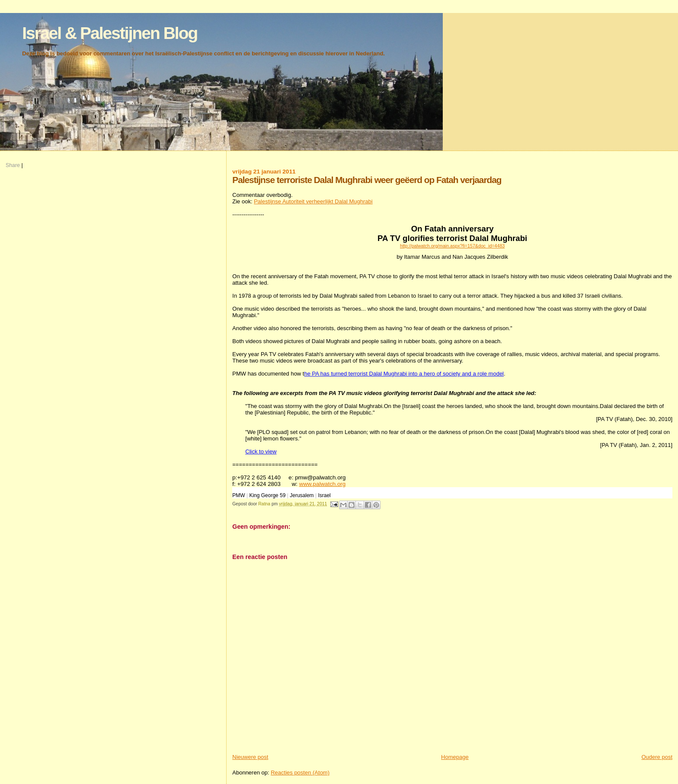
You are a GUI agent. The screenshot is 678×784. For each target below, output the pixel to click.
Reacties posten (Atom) (300, 773)
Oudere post (657, 757)
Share (13, 165)
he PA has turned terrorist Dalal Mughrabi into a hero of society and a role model (404, 374)
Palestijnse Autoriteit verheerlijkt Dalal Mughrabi (313, 201)
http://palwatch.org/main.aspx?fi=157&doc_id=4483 (452, 246)
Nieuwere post (250, 757)
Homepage (455, 757)
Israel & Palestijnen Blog (110, 33)
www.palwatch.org (322, 484)
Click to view (261, 451)
